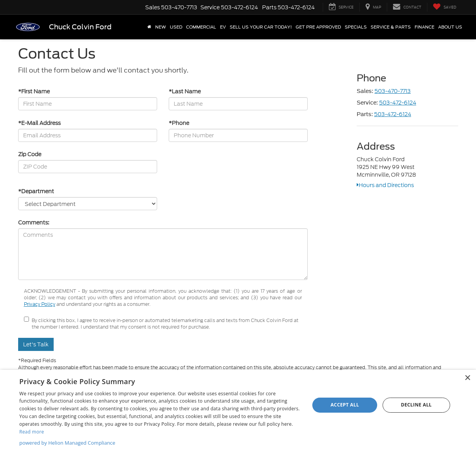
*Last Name (185, 91)
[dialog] (238, 413)
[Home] (149, 27)
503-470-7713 (393, 91)
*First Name (34, 91)
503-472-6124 (398, 103)
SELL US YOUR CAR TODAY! (261, 27)
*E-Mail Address (39, 123)
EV (223, 27)
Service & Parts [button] (391, 27)
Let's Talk (36, 344)
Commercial (201, 27)
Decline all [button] (416, 405)
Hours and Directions (385, 185)
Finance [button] (424, 27)
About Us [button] (450, 27)
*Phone (179, 123)
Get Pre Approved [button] (318, 27)
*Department (36, 191)
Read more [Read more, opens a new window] (32, 432)
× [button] (467, 378)
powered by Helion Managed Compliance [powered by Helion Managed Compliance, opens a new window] (67, 443)
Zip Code (30, 154)
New (161, 27)
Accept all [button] (345, 405)
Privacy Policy (40, 304)
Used (176, 27)
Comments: (34, 223)
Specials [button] (356, 27)
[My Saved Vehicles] (445, 7)
